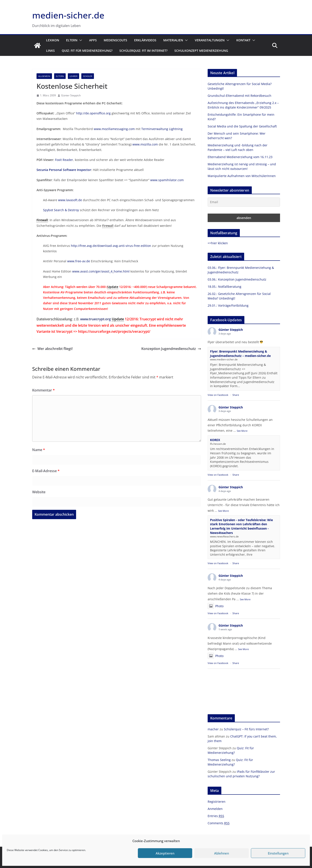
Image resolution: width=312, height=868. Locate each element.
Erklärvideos (145, 40)
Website (39, 492)
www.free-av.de (79, 261)
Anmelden (215, 809)
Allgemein (44, 76)
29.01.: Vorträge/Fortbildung (228, 305)
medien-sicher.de (68, 15)
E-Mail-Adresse (46, 471)
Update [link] (113, 287)
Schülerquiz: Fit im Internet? (143, 51)
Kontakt (243, 40)
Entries (216, 816)
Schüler (88, 76)
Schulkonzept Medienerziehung (201, 51)
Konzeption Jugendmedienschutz (171, 349)
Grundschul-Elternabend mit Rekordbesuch (239, 96)
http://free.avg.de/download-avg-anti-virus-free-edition (111, 246)
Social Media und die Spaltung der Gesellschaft (242, 126)
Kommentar (43, 390)
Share (236, 395)
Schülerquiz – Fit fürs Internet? (246, 729)
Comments (219, 823)
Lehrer (73, 76)
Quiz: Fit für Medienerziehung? (87, 51)
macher (213, 729)
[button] (80, 40)
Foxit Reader (64, 160)
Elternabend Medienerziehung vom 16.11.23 (240, 157)
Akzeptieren (165, 853)
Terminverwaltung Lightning (162, 129)
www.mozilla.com (145, 144)
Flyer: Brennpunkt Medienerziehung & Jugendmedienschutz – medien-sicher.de (240, 354)
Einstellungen (278, 853)
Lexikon (53, 40)
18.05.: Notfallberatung (224, 287)
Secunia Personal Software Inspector (64, 170)
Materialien (173, 40)
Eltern (72, 40)
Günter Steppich (71, 95)
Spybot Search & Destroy (61, 210)
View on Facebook (218, 395)
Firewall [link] (42, 220)
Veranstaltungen (210, 40)
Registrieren (217, 802)
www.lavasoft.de (70, 200)
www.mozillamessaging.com (114, 129)
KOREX (215, 440)
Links (50, 51)
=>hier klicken (218, 243)
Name (39, 450)
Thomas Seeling (219, 760)
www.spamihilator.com (167, 180)
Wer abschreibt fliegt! (52, 349)
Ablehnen (222, 853)
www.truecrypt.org (96, 319)
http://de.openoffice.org (93, 113)
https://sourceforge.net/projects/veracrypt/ (114, 331)
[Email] (244, 202)
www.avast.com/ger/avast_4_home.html (101, 271)
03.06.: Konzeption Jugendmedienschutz (237, 279)
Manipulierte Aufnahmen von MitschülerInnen (242, 176)
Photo (216, 606)
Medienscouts (115, 40)
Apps (93, 40)
